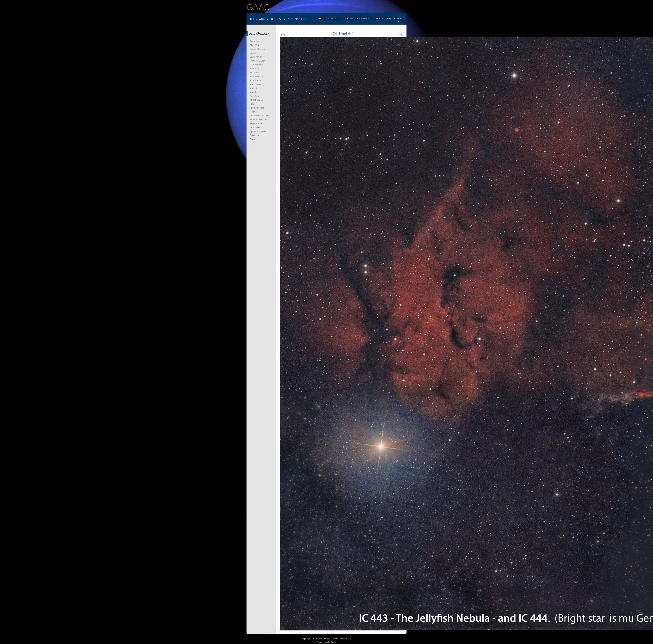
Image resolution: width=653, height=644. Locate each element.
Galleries (399, 19)
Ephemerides (364, 19)
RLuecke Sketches (259, 120)
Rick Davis (255, 127)
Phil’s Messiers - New (260, 116)
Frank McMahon (257, 61)
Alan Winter (255, 45)
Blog (389, 19)
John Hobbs (255, 80)
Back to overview (401, 34)
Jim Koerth (255, 73)
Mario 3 (253, 88)
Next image (285, 34)
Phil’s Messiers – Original (258, 110)
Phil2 (252, 104)
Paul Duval (255, 96)
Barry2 (253, 53)
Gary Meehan (256, 65)
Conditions (348, 19)
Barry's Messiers (258, 49)
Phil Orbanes (256, 100)
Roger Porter (256, 123)
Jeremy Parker (257, 76)
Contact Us (334, 19)
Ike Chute (254, 69)
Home (322, 19)
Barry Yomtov (256, 57)
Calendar (378, 19)
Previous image (281, 34)
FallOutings (255, 135)
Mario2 (253, 92)
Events (253, 139)
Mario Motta (255, 84)
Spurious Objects (258, 131)
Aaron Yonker (256, 41)
